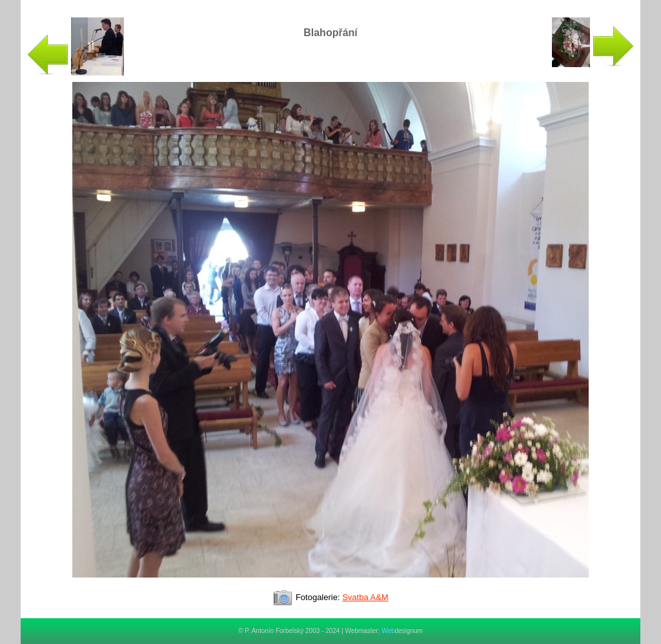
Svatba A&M (365, 597)
